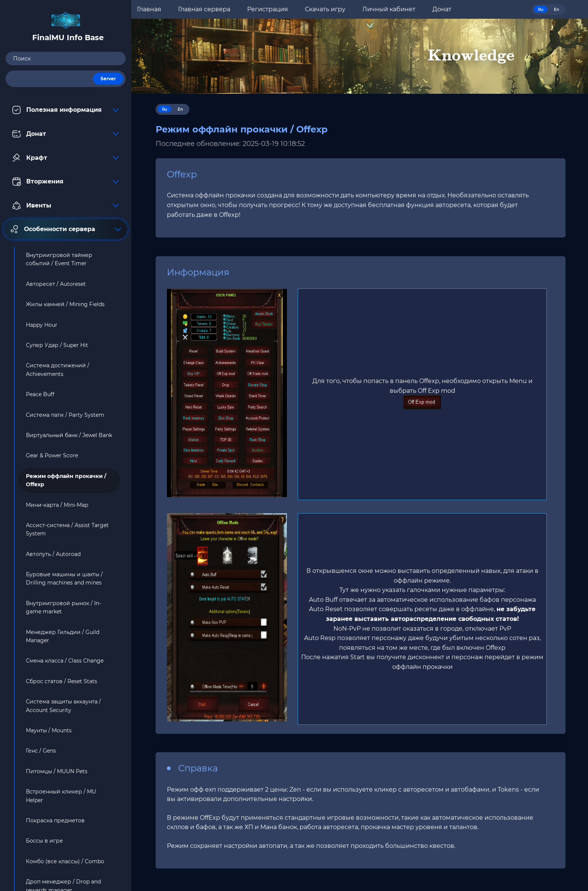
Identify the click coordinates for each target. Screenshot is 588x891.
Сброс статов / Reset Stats (61, 681)
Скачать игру (325, 9)
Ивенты (66, 206)
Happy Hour (42, 325)
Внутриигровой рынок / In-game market (63, 607)
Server (108, 79)
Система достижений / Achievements (58, 370)
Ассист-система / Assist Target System (67, 529)
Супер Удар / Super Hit (57, 345)
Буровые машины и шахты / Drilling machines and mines (64, 578)
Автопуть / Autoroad (53, 554)
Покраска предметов (55, 820)
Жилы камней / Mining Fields (65, 304)
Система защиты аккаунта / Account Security (63, 706)
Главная (149, 9)
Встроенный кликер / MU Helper (61, 796)
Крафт (66, 158)
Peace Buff (40, 394)
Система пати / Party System (65, 415)
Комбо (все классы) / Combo (65, 861)
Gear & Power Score (52, 455)
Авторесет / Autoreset (56, 284)
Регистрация (268, 9)
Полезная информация (66, 110)
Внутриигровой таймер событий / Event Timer (59, 259)
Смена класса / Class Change (65, 661)
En (556, 10)
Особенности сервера (66, 229)
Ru (541, 10)
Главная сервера (204, 9)
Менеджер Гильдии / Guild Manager (63, 636)
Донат (66, 134)
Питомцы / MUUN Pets (57, 771)
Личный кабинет (389, 9)
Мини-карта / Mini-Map (57, 505)
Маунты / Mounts (49, 730)
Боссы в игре (44, 841)
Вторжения (66, 182)
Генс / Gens (41, 751)
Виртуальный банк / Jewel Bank (69, 435)
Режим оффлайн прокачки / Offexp (66, 480)
